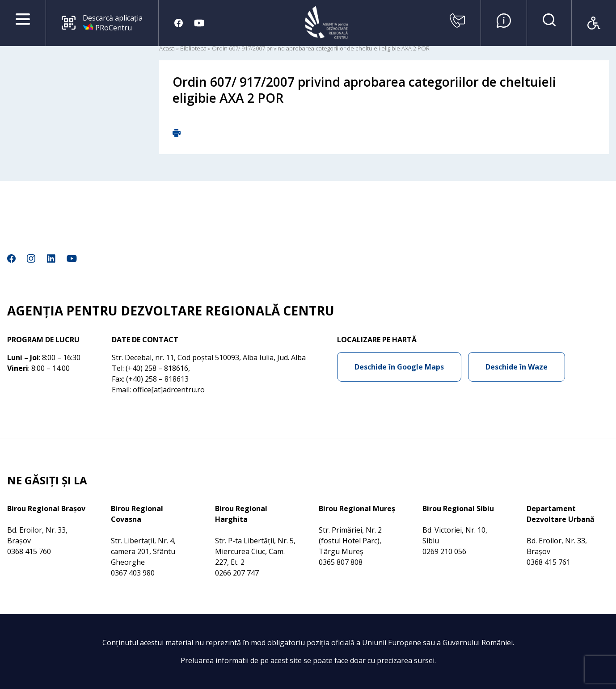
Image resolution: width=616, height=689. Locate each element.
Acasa (167, 48)
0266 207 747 (237, 573)
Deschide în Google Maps (399, 367)
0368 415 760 (29, 551)
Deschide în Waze (517, 367)
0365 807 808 (341, 562)
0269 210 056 (444, 551)
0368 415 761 (548, 562)
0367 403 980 (133, 573)
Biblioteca (193, 48)
